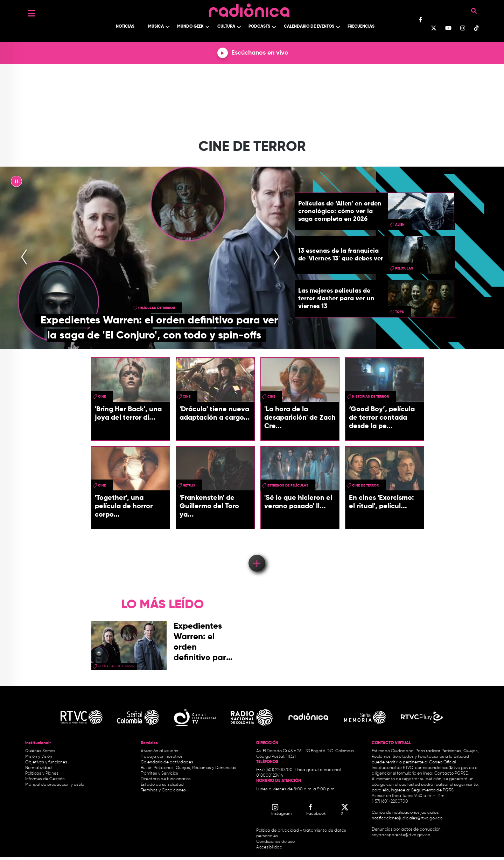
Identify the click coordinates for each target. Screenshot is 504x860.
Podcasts (259, 27)
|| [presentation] (16, 183)
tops (400, 312)
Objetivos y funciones (46, 762)
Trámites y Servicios (159, 774)
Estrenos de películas (288, 485)
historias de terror (370, 397)
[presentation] (24, 258)
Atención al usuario (159, 751)
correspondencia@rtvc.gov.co (444, 768)
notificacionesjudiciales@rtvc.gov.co (407, 818)
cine (102, 397)
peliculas (404, 268)
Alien (400, 225)
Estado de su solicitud (162, 785)
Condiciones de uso (275, 842)
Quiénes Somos (40, 751)
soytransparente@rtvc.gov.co (401, 835)
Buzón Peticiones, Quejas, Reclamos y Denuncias (188, 768)
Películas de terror (157, 308)
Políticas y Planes (42, 774)
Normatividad (38, 768)
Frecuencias (361, 27)
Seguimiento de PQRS (432, 790)
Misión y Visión (39, 757)
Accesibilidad (270, 847)
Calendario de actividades (167, 762)
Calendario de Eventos (309, 27)
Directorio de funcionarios (166, 779)
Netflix (189, 485)
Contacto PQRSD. (452, 774)
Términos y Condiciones (163, 790)
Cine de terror (365, 485)
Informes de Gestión (45, 779)
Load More (256, 553)
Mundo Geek (190, 27)
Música (156, 27)
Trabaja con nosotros (162, 757)
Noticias (125, 27)
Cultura (226, 27)
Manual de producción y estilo (55, 785)
